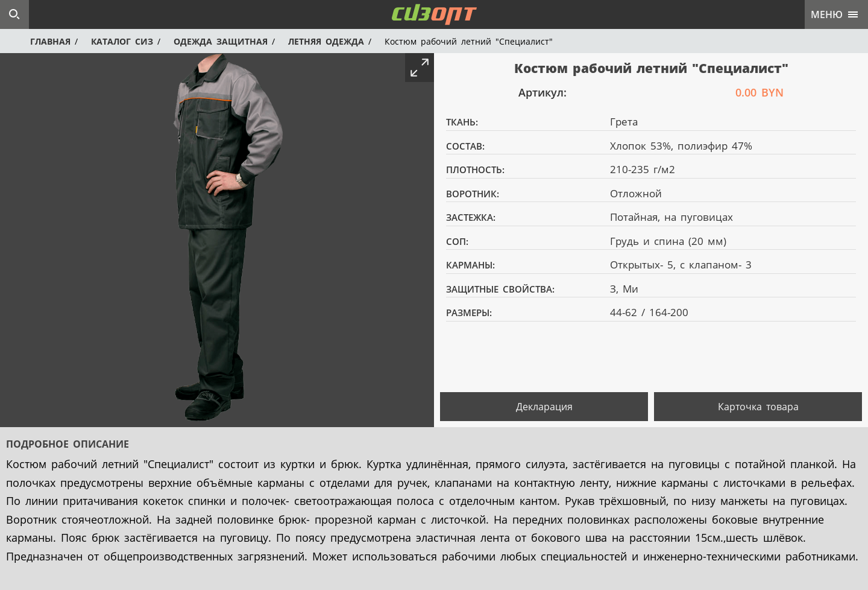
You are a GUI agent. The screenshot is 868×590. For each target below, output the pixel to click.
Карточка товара (758, 407)
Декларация (544, 407)
